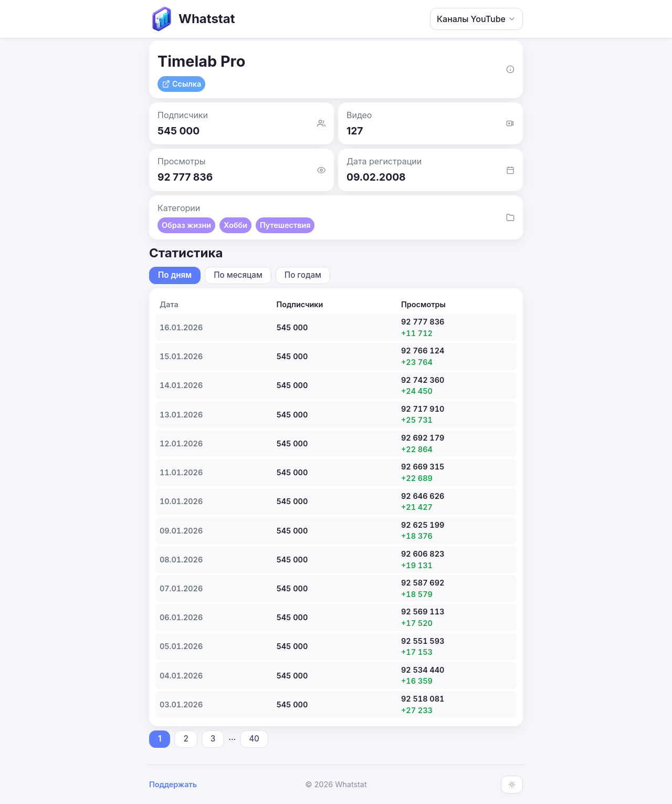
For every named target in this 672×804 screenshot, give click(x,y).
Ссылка (181, 84)
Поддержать (173, 784)
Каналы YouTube (476, 19)
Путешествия (285, 225)
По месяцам (238, 275)
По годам (303, 275)
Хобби (235, 225)
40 (254, 739)
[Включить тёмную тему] (512, 785)
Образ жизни (186, 225)
